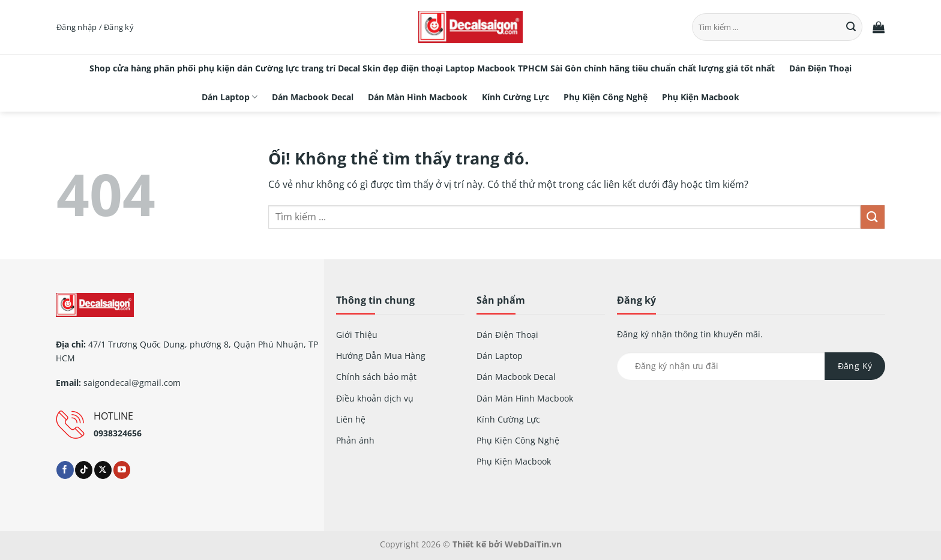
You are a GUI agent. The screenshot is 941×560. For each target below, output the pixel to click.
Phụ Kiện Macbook (701, 97)
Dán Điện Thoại (820, 68)
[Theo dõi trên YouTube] (122, 470)
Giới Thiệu (357, 335)
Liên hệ (351, 419)
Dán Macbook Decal (313, 97)
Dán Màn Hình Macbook (418, 97)
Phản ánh (355, 440)
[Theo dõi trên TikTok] (84, 470)
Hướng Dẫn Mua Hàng (381, 356)
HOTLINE (113, 416)
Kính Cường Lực (516, 97)
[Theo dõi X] (103, 470)
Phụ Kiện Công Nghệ (606, 97)
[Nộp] (852, 27)
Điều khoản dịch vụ (375, 398)
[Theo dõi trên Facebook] (65, 470)
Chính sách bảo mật (376, 377)
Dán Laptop (230, 97)
